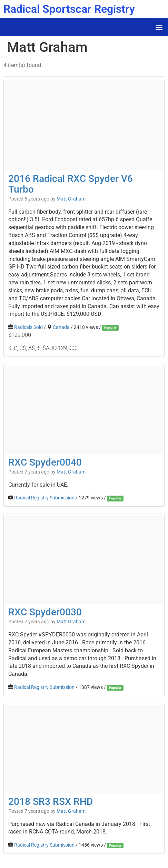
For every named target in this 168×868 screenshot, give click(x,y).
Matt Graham (71, 199)
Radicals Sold (28, 327)
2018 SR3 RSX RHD (51, 802)
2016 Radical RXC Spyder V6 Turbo (71, 184)
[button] (159, 27)
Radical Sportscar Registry (69, 9)
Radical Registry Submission (44, 498)
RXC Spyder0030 (45, 612)
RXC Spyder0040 (45, 462)
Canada (61, 327)
